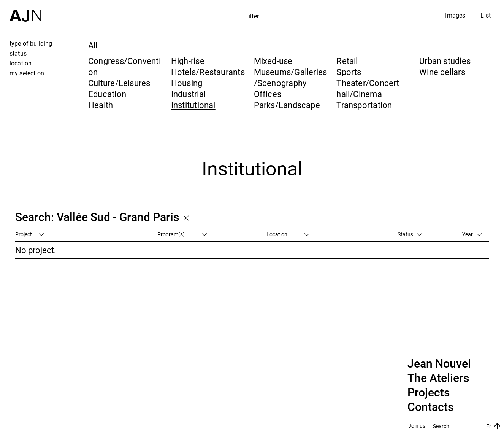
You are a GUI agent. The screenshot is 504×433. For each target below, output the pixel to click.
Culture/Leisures (119, 83)
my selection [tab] (27, 73)
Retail (347, 61)
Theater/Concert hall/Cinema (368, 88)
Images (455, 15)
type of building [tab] (31, 43)
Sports (349, 72)
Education (107, 94)
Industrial (188, 94)
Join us (417, 426)
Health (101, 105)
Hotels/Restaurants (208, 72)
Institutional (193, 105)
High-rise (188, 61)
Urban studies (445, 61)
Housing (187, 83)
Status (410, 234)
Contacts (430, 407)
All (93, 45)
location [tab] (21, 63)
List (486, 15)
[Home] (25, 11)
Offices (268, 94)
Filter (252, 16)
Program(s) (182, 234)
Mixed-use (273, 61)
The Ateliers (438, 378)
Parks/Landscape (287, 105)
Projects (429, 393)
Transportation (364, 105)
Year (472, 234)
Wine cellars (442, 72)
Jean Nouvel (439, 364)
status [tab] (18, 53)
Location (288, 234)
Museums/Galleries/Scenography (291, 77)
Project (29, 234)
